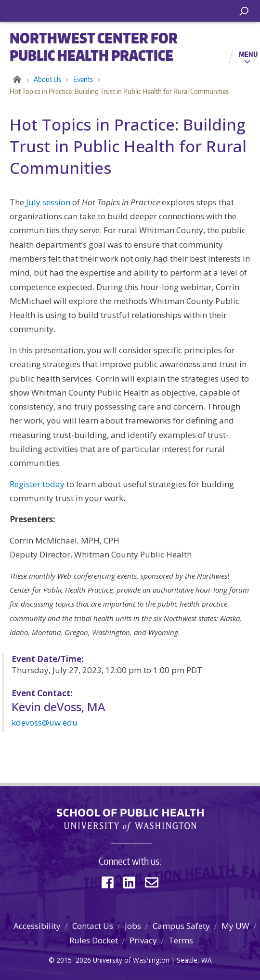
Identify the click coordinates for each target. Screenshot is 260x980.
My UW (235, 926)
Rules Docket (94, 940)
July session (48, 202)
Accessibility (37, 926)
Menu (248, 54)
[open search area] (244, 11)
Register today (37, 484)
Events (83, 79)
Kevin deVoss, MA (58, 707)
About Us (47, 79)
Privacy (143, 940)
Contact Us (93, 926)
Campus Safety (181, 926)
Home (16, 79)
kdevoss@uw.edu (45, 722)
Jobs (133, 926)
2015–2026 (74, 960)
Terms (181, 940)
